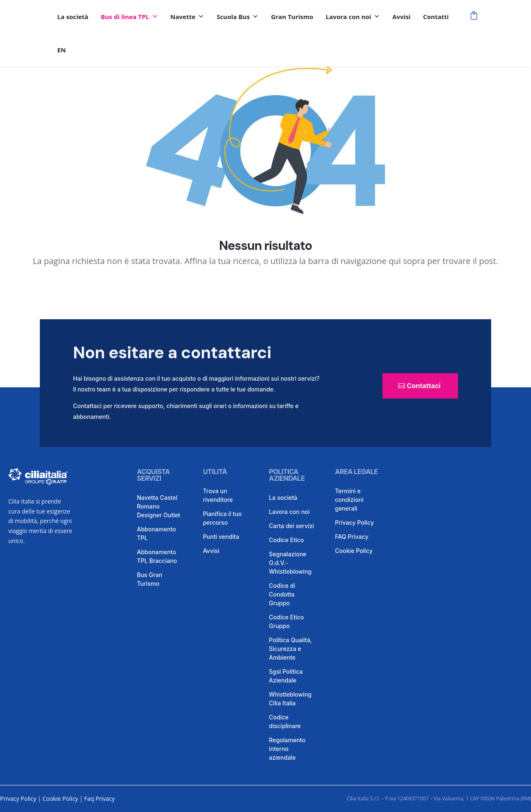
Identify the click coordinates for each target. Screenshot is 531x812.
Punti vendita (221, 537)
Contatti (436, 17)
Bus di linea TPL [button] (129, 17)
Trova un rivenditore (218, 495)
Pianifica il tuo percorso (222, 518)
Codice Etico (286, 540)
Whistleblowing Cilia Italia (290, 699)
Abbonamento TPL (156, 533)
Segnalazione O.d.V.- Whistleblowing (290, 563)
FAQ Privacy (352, 537)
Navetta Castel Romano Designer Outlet (158, 506)
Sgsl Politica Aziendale (286, 676)
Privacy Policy (354, 522)
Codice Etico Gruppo (286, 621)
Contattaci (424, 386)
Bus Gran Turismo (150, 579)
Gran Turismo (292, 17)
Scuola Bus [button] (237, 17)
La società (73, 17)
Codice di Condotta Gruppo (282, 594)
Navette (188, 17)
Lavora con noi (353, 17)
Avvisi (402, 17)
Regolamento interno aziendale (287, 749)
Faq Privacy (99, 799)
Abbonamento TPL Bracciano (157, 556)
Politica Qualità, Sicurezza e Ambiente (290, 649)
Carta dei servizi (291, 526)
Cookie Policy (354, 551)
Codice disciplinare (285, 722)
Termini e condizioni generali (349, 500)
